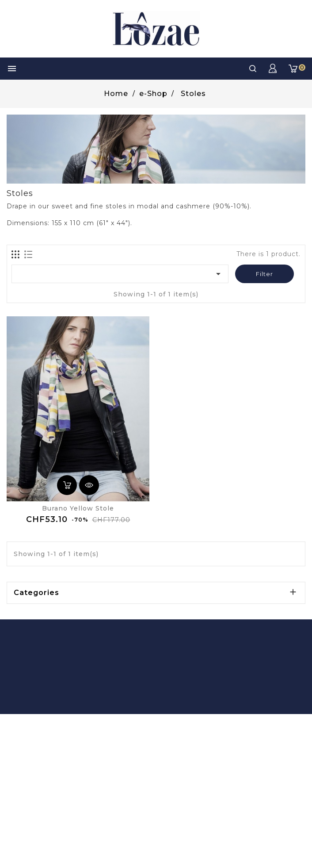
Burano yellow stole (78, 508)
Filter (264, 274)
